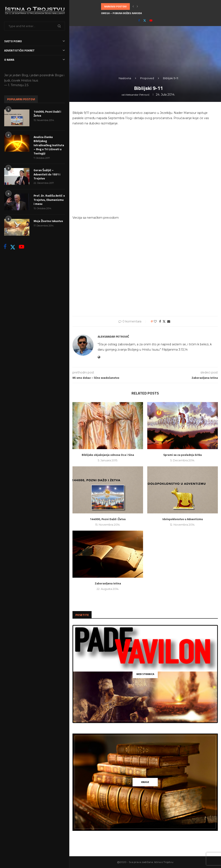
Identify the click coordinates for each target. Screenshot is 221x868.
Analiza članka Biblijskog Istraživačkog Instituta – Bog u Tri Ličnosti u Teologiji (49, 145)
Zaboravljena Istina (108, 583)
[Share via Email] (169, 321)
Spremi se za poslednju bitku (183, 455)
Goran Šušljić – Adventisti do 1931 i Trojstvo (47, 174)
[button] (133, 7)
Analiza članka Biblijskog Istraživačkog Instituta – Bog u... (140, 13)
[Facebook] (5, 247)
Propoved (147, 78)
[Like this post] (155, 321)
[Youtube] (22, 247)
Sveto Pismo (35, 41)
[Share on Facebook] (160, 321)
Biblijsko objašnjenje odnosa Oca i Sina (108, 455)
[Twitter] (13, 247)
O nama (35, 60)
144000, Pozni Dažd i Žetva (47, 114)
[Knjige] (145, 782)
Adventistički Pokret (35, 51)
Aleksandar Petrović (137, 95)
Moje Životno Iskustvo (48, 221)
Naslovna (125, 78)
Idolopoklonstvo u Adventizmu (183, 519)
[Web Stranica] (145, 674)
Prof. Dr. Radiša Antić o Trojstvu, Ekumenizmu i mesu (49, 200)
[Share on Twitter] (164, 321)
